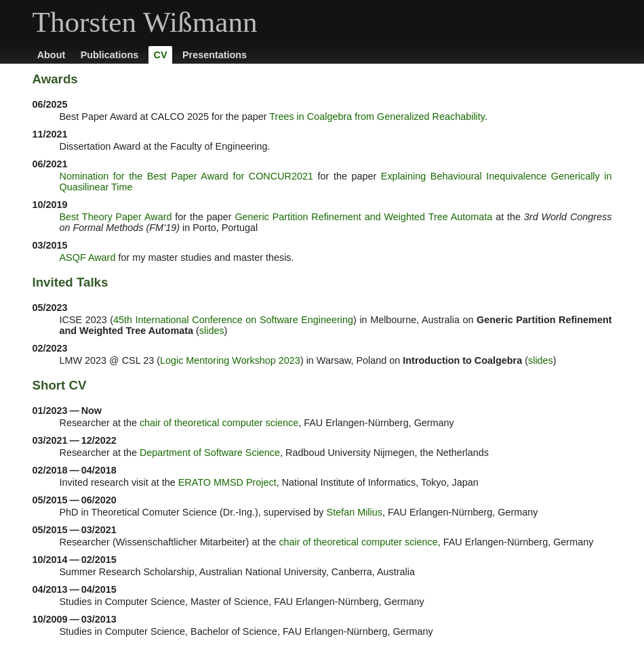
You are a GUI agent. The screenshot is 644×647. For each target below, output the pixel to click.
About (52, 55)
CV (161, 55)
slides (212, 331)
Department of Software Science (210, 453)
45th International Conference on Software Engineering (233, 320)
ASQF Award (88, 257)
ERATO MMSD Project (227, 482)
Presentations (215, 55)
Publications (110, 55)
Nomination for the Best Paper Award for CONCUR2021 (186, 176)
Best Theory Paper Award (116, 217)
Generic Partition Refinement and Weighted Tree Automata (363, 217)
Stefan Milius (355, 512)
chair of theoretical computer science (219, 423)
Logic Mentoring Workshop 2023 (230, 360)
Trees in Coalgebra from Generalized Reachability (377, 117)
